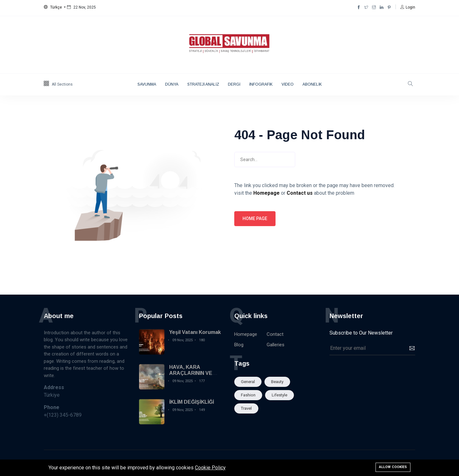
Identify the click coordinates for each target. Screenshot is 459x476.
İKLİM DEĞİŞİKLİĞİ (192, 402)
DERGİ (234, 84)
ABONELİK (312, 84)
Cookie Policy (210, 468)
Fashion (248, 395)
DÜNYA (172, 84)
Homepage (246, 334)
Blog (239, 345)
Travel (246, 408)
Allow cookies (393, 467)
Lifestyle (279, 395)
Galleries (276, 345)
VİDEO (288, 84)
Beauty (277, 382)
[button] (55, 7)
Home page (255, 218)
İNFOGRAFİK (261, 84)
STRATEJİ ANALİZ (203, 84)
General (248, 382)
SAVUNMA (147, 84)
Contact (275, 334)
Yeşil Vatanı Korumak (195, 332)
